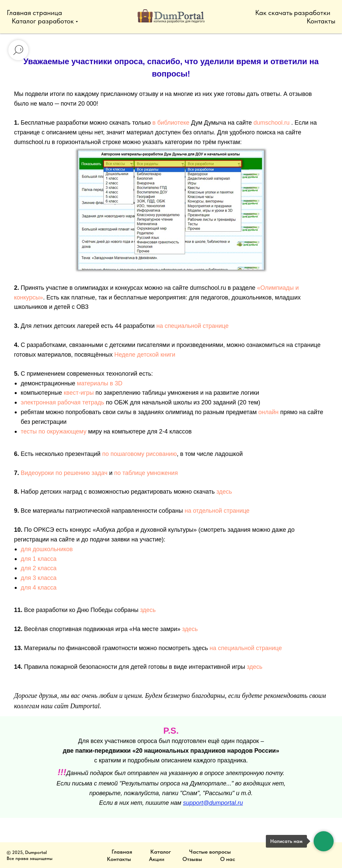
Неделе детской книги (145, 355)
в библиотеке (171, 123)
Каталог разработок (43, 21)
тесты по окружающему (54, 431)
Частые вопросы (210, 852)
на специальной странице (192, 326)
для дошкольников (47, 549)
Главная (122, 852)
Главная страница (34, 13)
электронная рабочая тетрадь (62, 402)
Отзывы (192, 859)
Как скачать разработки (293, 13)
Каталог (161, 852)
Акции (157, 859)
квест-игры (79, 393)
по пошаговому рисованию (139, 454)
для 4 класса (39, 588)
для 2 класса (39, 568)
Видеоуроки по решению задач (64, 473)
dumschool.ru (272, 123)
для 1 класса (39, 559)
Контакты (321, 21)
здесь (224, 492)
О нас (228, 859)
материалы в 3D (100, 383)
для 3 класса (39, 578)
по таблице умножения (146, 473)
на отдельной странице (217, 511)
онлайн (269, 412)
